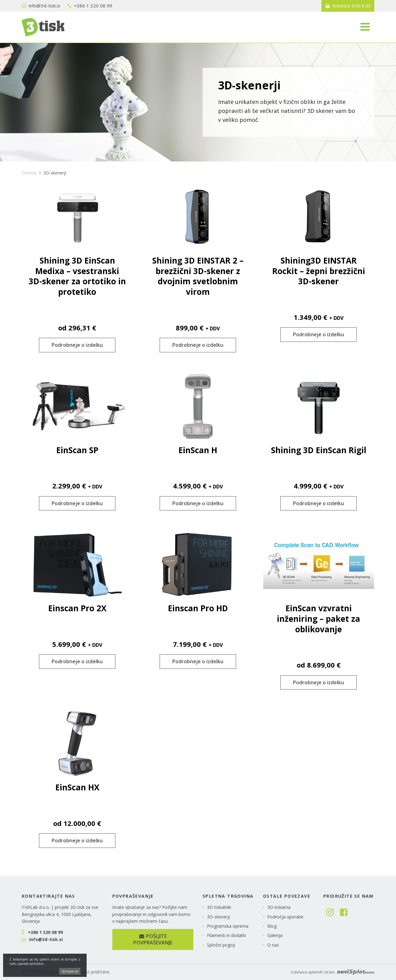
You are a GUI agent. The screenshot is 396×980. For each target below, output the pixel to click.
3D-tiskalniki (219, 907)
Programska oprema (228, 926)
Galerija (275, 935)
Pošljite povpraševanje (153, 939)
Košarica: (348, 6)
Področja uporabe (285, 917)
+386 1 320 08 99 (90, 6)
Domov (29, 173)
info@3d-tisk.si (41, 6)
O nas (273, 945)
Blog (272, 926)
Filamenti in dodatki (226, 935)
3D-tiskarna (279, 907)
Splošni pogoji (221, 945)
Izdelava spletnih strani (333, 972)
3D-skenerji (218, 917)
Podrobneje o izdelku (77, 345)
